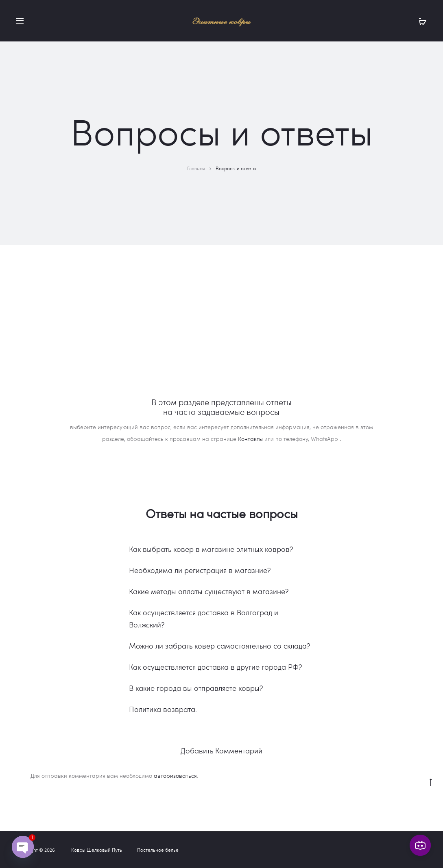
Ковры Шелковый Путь (97, 850)
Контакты (250, 439)
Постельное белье (158, 850)
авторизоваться (175, 776)
